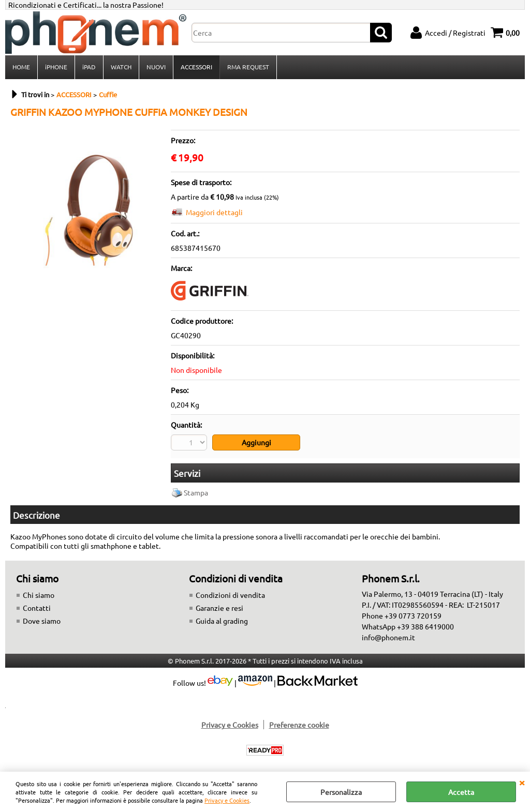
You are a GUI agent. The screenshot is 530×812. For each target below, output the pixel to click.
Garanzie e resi (219, 608)
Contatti (37, 608)
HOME (21, 67)
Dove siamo (42, 621)
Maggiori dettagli (214, 212)
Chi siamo (39, 595)
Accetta (461, 792)
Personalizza (341, 792)
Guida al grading (222, 621)
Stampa (196, 492)
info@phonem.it (388, 637)
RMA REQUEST (248, 67)
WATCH (121, 67)
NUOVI (156, 67)
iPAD (89, 67)
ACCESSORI (196, 67)
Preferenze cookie (299, 725)
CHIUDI (522, 782)
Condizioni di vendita (230, 595)
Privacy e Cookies (227, 800)
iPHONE (56, 67)
